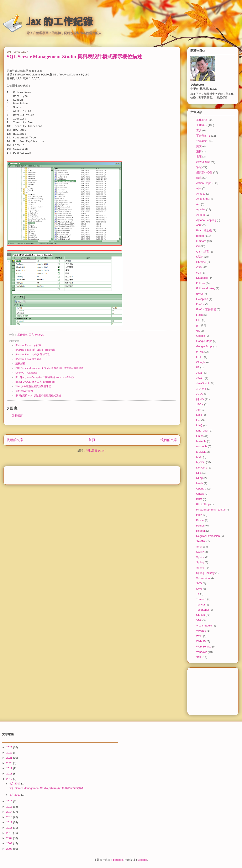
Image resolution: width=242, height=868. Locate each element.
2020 (10, 763)
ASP (199, 225)
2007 (10, 849)
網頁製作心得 (204, 172)
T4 (198, 594)
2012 (10, 822)
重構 (199, 151)
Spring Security (205, 573)
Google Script (204, 346)
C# (198, 246)
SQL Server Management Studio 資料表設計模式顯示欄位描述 (74, 57)
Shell (199, 547)
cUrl (199, 273)
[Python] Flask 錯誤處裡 (28, 359)
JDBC (200, 394)
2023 (10, 747)
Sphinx (200, 557)
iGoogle (201, 362)
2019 (10, 768)
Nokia (200, 483)
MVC (199, 457)
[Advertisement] (92, 474)
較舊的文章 (169, 440)
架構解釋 (20, 363)
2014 (10, 812)
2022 (10, 753)
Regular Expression (208, 536)
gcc (198, 325)
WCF (199, 636)
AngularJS (202, 199)
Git (198, 331)
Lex (198, 420)
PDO (199, 499)
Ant (198, 204)
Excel (200, 294)
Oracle (200, 494)
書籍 (199, 157)
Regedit (201, 531)
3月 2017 (15, 795)
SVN (199, 589)
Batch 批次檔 (204, 230)
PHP (199, 515)
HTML (200, 352)
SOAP (200, 552)
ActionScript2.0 (205, 183)
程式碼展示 (203, 162)
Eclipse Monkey (206, 288)
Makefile (201, 441)
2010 (10, 833)
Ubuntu (201, 615)
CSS (199, 267)
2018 (10, 774)
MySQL (201, 462)
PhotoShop (203, 504)
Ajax (199, 188)
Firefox (200, 304)
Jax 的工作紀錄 (60, 21)
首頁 (92, 440)
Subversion (203, 578)
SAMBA (201, 541)
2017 (10, 779)
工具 (31, 335)
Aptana (201, 215)
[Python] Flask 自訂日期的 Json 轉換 (35, 350)
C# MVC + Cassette (26, 373)
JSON (200, 404)
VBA (199, 620)
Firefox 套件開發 (206, 309)
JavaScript (203, 383)
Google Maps (204, 341)
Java (199, 373)
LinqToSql (202, 431)
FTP (199, 320)
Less (199, 415)
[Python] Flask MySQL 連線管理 (33, 354)
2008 (10, 843)
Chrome (201, 262)
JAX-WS (201, 389)
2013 (10, 817)
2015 (10, 807)
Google (201, 336)
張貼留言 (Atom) (96, 451)
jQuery (200, 399)
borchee (118, 860)
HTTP (200, 357)
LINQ (199, 425)
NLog (199, 478)
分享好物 (202, 141)
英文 (199, 146)
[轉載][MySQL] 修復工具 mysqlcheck (35, 382)
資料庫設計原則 (24, 391)
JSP (199, 410)
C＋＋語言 (203, 252)
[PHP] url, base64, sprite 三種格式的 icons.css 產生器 (44, 377)
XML (199, 657)
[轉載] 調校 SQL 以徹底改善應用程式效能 (38, 395)
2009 (10, 838)
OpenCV (201, 489)
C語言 (200, 257)
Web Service (204, 647)
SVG (199, 583)
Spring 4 (201, 568)
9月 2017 (15, 784)
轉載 (199, 178)
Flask (199, 315)
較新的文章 (15, 440)
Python (200, 526)
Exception (202, 299)
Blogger (201, 236)
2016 (10, 801)
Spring (200, 562)
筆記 (199, 167)
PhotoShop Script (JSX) (211, 510)
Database (202, 278)
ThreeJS (201, 599)
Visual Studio (204, 626)
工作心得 (202, 120)
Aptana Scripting (206, 220)
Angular (201, 194)
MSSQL (39, 335)
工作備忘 (22, 335)
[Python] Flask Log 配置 (28, 345)
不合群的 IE (203, 136)
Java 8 (200, 378)
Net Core (202, 468)
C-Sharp (201, 241)
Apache (201, 209)
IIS (198, 367)
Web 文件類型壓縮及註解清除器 (33, 386)
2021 (10, 758)
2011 (10, 828)
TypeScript (203, 610)
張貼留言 (17, 416)
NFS (199, 473)
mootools (202, 446)
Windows (202, 652)
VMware (201, 631)
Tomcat (201, 605)
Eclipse (201, 283)
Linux (199, 436)
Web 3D (201, 641)
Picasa (200, 520)
